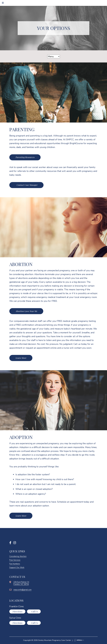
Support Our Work (17, 567)
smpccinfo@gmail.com (22, 590)
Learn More (21, 358)
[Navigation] (3, 3)
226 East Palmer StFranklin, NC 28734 (21, 583)
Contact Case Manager (27, 185)
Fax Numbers (15, 564)
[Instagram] (15, 543)
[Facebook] (10, 543)
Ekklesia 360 (79, 640)
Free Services (15, 560)
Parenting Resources (25, 157)
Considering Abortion (18, 556)
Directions (17, 611)
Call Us (34, 611)
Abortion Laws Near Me (26, 311)
